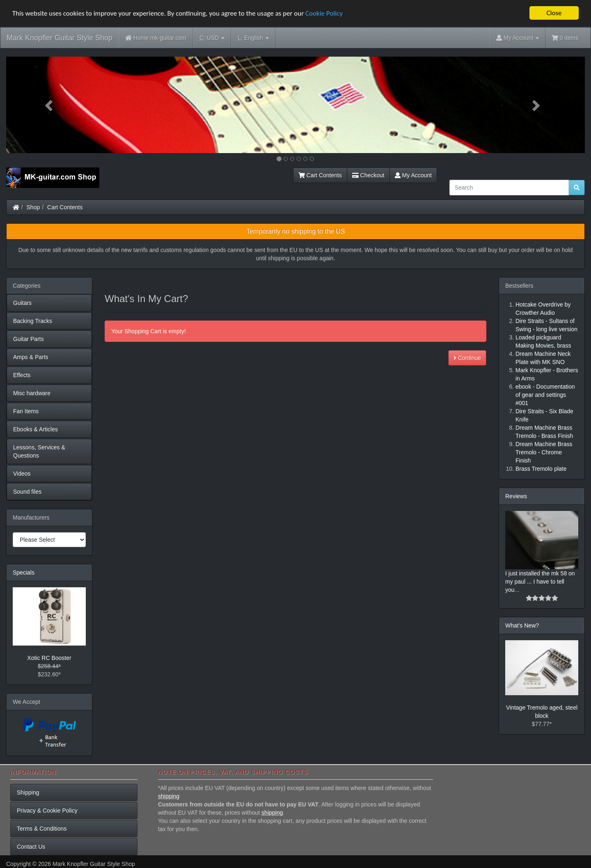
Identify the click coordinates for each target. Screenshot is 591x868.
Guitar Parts (29, 339)
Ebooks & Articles (36, 429)
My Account (413, 175)
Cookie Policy (324, 13)
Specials (24, 573)
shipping (169, 796)
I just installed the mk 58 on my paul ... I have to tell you (540, 582)
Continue (467, 358)
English (253, 38)
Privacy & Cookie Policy (47, 811)
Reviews (516, 496)
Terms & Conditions (42, 829)
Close (554, 13)
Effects (22, 375)
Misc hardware (32, 393)
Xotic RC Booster (49, 658)
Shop (33, 207)
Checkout (368, 175)
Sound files (27, 492)
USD (212, 38)
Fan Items (26, 411)
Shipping (28, 792)
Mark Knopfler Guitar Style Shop (60, 38)
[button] (50, 105)
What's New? (522, 625)
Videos (22, 474)
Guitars (22, 303)
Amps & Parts (31, 357)
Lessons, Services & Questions (39, 451)
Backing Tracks (33, 321)
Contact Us (31, 847)
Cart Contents (320, 175)
